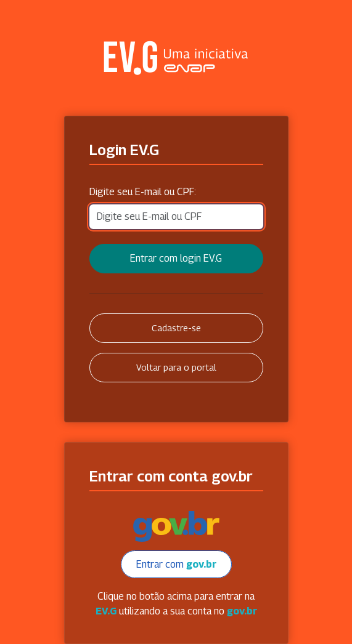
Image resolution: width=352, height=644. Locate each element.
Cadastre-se (176, 328)
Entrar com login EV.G (176, 258)
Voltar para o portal (176, 367)
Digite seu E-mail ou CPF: (143, 192)
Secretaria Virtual (176, 58)
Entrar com (176, 564)
